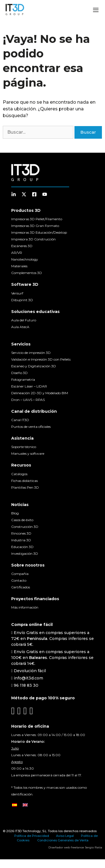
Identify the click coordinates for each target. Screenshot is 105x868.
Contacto (19, 580)
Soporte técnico (24, 447)
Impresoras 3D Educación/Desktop (39, 232)
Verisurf (17, 293)
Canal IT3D (20, 420)
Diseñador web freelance (66, 847)
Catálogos (19, 474)
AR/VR (17, 253)
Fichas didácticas (25, 481)
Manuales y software (28, 453)
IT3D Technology (28, 831)
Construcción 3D (25, 527)
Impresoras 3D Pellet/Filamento (37, 219)
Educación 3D (22, 547)
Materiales (19, 266)
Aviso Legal (65, 836)
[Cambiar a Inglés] (25, 805)
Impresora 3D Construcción (33, 239)
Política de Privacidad (32, 836)
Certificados (21, 587)
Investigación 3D (25, 553)
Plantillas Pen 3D (25, 487)
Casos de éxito (22, 520)
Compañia (20, 574)
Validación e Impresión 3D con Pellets (41, 359)
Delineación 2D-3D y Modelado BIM (40, 393)
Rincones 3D (21, 533)
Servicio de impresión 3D (31, 353)
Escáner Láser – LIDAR (29, 386)
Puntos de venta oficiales (31, 427)
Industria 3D (21, 540)
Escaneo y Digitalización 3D (34, 366)
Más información (25, 607)
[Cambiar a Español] (15, 805)
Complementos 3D (27, 273)
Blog (15, 513)
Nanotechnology (25, 259)
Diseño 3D (19, 373)
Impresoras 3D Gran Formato (35, 226)
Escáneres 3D (22, 246)
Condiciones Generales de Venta (63, 840)
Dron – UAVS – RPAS (28, 400)
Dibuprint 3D (22, 300)
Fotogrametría (23, 380)
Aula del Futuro (24, 320)
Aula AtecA (20, 327)
